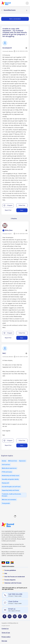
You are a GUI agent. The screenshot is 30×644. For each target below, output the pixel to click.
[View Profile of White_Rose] (9, 230)
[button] (4, 205)
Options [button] (27, 10)
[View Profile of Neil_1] (4, 353)
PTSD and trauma (7, 472)
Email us (12, 609)
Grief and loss (6, 465)
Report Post (8, 210)
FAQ (6, 573)
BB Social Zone (13, 461)
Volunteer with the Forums (13, 583)
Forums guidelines (10, 570)
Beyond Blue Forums (6, 3)
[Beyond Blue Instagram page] (15, 617)
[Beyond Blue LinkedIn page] (25, 617)
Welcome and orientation (9, 500)
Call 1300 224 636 (15, 594)
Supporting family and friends (10, 490)
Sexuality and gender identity (10, 479)
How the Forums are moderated (15, 577)
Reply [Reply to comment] (22, 338)
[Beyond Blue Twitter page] (20, 617)
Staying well (5, 483)
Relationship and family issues (11, 476)
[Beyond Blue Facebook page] (4, 617)
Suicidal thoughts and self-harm (11, 487)
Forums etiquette (10, 580)
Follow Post (22, 205)
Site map (4, 641)
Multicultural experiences (9, 468)
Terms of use (6, 633)
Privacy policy (6, 637)
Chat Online (13, 601)
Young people (6, 503)
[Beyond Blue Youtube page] (10, 617)
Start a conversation (15, 19)
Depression (22, 461)
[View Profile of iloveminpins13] (7, 48)
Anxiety (4, 461)
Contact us (5, 629)
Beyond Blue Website (8, 525)
